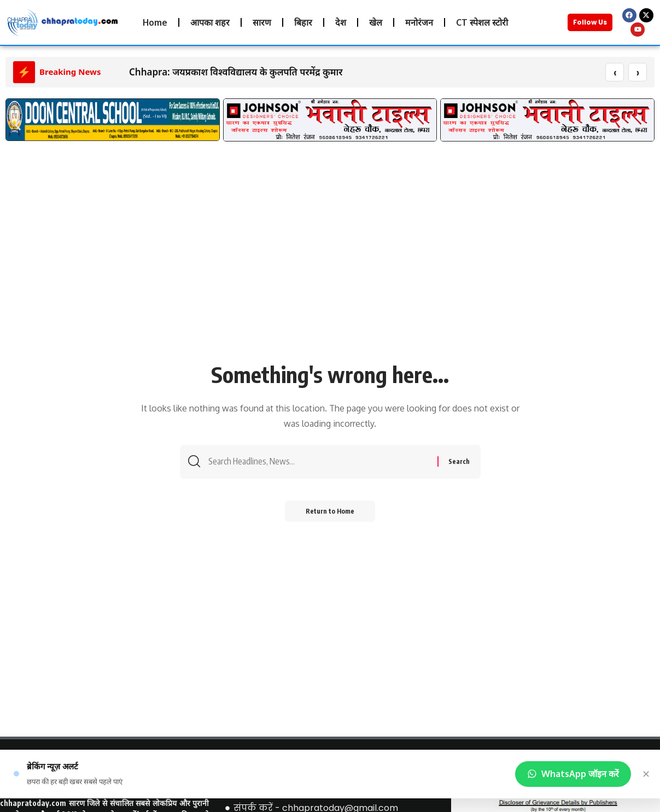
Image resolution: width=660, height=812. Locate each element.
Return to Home (330, 513)
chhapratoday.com (33, 804)
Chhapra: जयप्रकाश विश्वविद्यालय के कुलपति (213, 72)
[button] (18, 126)
